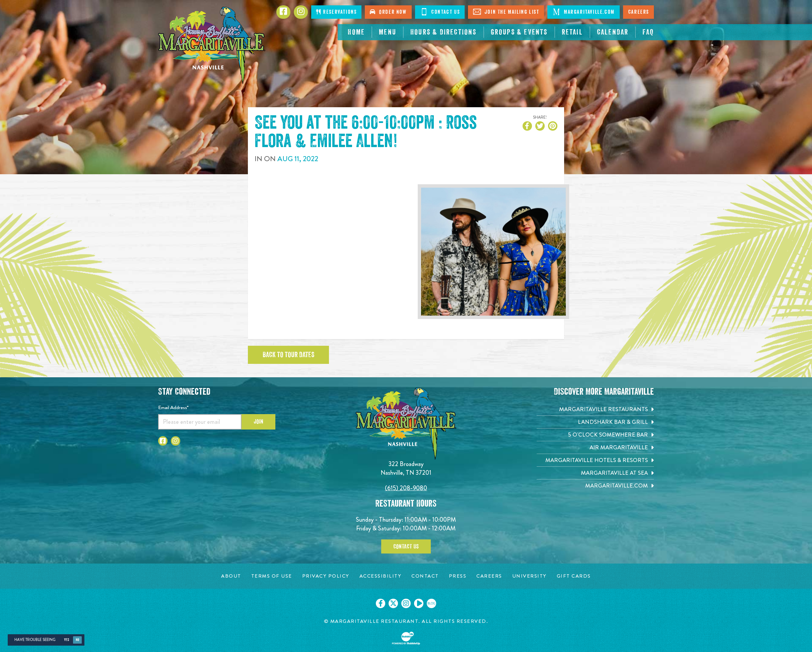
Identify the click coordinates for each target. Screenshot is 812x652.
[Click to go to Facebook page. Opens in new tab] (283, 12)
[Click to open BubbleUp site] (406, 638)
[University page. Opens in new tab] (529, 576)
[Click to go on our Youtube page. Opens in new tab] (419, 603)
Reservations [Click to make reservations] (336, 12)
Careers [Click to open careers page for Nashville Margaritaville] (638, 12)
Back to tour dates (288, 355)
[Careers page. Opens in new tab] (489, 576)
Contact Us (406, 546)
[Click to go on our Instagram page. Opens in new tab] (406, 603)
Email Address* (173, 407)
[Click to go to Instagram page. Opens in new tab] (301, 12)
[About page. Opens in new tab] (231, 576)
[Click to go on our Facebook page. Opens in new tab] (381, 603)
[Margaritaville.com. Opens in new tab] (595, 486)
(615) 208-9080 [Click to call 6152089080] (406, 488)
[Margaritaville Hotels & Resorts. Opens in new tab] (595, 460)
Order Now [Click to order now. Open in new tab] (388, 12)
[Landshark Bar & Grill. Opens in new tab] (595, 422)
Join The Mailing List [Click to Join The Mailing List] (506, 12)
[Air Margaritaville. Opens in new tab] (595, 447)
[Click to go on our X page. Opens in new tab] (393, 603)
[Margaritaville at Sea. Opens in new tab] (595, 473)
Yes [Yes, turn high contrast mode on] (66, 640)
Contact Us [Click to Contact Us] (440, 12)
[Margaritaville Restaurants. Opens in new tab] (595, 409)
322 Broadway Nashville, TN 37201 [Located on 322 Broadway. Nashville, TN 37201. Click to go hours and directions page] (406, 468)
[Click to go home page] (212, 45)
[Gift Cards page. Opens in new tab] (574, 576)
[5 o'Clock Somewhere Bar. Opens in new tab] (595, 435)
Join (258, 421)
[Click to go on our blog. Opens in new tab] (431, 603)
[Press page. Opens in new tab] (458, 576)
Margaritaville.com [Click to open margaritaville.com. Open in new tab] (583, 12)
